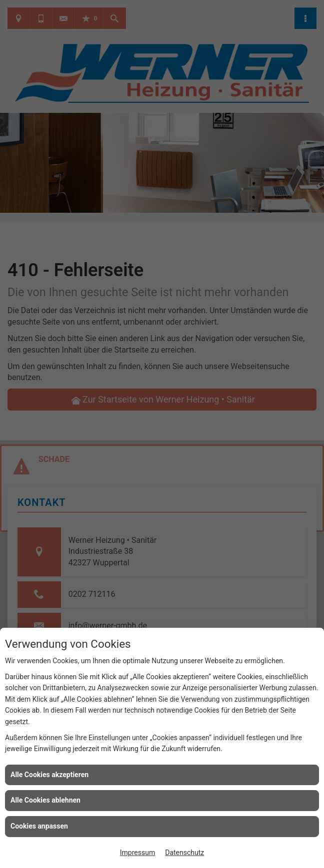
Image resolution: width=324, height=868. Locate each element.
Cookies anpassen (39, 826)
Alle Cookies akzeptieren (49, 775)
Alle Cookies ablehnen (45, 800)
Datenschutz (184, 853)
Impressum (137, 853)
